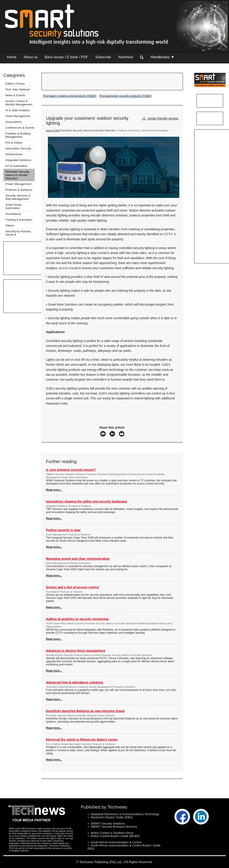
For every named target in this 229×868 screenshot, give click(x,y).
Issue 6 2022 (53, 130)
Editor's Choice (15, 84)
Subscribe (103, 57)
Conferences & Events (20, 128)
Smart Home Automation (13, 206)
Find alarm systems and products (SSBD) (70, 96)
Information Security (18, 148)
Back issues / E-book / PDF (66, 57)
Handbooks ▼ (162, 57)
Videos (10, 225)
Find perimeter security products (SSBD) (125, 96)
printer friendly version (160, 118)
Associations (13, 122)
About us (31, 57)
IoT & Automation (16, 166)
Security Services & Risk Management (18, 197)
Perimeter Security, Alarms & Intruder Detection (18, 175)
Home (12, 57)
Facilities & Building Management (18, 135)
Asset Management (18, 116)
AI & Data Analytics (18, 110)
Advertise (126, 57)
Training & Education (19, 220)
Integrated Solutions (18, 160)
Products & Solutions (19, 190)
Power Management (18, 184)
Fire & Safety (14, 143)
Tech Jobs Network (18, 89)
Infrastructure (14, 154)
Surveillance (13, 214)
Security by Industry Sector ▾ (18, 233)
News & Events (15, 95)
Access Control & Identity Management (19, 103)
